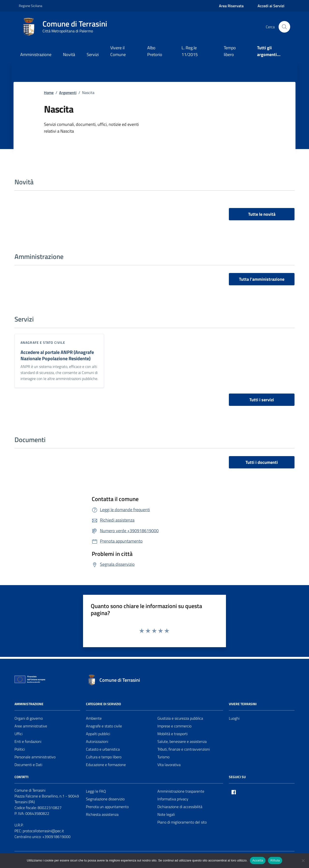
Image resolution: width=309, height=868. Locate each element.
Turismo (163, 757)
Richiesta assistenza (102, 814)
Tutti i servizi (262, 400)
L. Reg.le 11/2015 (190, 51)
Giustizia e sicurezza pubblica (180, 718)
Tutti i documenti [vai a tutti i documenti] (262, 462)
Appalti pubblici (98, 734)
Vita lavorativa (169, 765)
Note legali (166, 814)
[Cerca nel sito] (284, 27)
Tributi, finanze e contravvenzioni (184, 749)
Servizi (93, 54)
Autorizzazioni (97, 741)
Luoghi (234, 718)
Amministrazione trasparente (181, 791)
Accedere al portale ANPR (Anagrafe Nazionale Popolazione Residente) (57, 355)
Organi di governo (29, 718)
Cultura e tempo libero (104, 757)
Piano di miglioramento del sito (182, 822)
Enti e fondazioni (28, 741)
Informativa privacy (173, 799)
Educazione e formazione (106, 765)
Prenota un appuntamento (107, 807)
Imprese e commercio (174, 726)
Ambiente (94, 718)
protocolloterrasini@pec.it (43, 831)
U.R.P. (19, 825)
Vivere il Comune (118, 51)
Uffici (18, 734)
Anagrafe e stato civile (43, 342)
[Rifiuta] (303, 861)
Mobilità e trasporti (172, 734)
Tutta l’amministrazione (262, 279)
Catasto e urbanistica (103, 749)
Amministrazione (36, 54)
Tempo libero (230, 51)
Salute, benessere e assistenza (182, 741)
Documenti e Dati (28, 765)
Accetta (258, 860)
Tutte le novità (262, 214)
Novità (69, 54)
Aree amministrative (31, 726)
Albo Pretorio (155, 51)
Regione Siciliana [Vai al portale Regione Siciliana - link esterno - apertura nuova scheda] (31, 6)
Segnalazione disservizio (105, 799)
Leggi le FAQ (96, 791)
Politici (20, 749)
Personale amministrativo (35, 757)
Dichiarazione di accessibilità (180, 807)
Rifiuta (275, 860)
